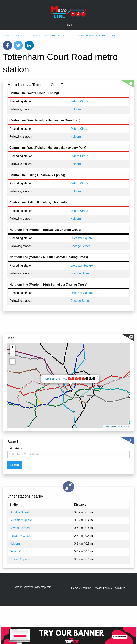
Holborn (76, 109)
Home (68, 25)
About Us (86, 588)
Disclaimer (119, 588)
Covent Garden (20, 528)
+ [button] (13, 348)
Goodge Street (80, 246)
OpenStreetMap (121, 427)
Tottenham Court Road (56, 379)
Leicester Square (82, 238)
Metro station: (15, 448)
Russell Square (20, 559)
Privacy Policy (102, 588)
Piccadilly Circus (20, 536)
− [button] (13, 353)
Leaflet (107, 427)
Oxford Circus (79, 101)
